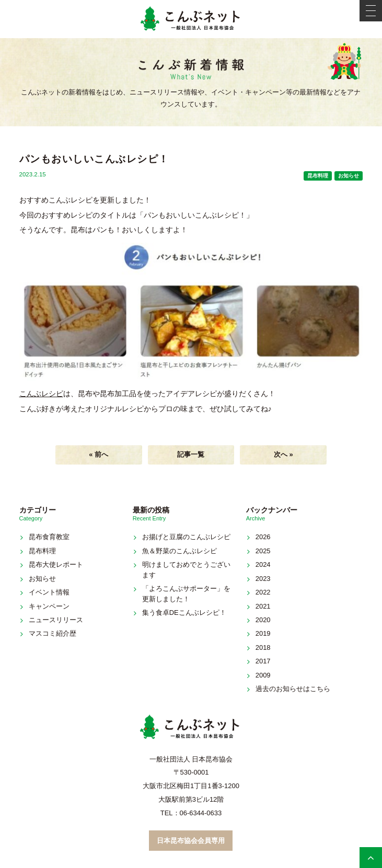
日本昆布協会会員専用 (191, 841)
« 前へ (99, 454)
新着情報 (191, 70)
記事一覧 (191, 454)
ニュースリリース (56, 620)
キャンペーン (49, 606)
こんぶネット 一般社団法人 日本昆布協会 (191, 19)
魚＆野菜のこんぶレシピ (180, 551)
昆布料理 (318, 176)
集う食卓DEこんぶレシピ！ (184, 613)
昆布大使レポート (56, 564)
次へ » (283, 454)
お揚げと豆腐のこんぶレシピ (186, 537)
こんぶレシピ (41, 394)
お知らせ (349, 176)
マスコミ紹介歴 (53, 633)
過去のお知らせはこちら (293, 689)
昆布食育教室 (49, 537)
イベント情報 (49, 592)
